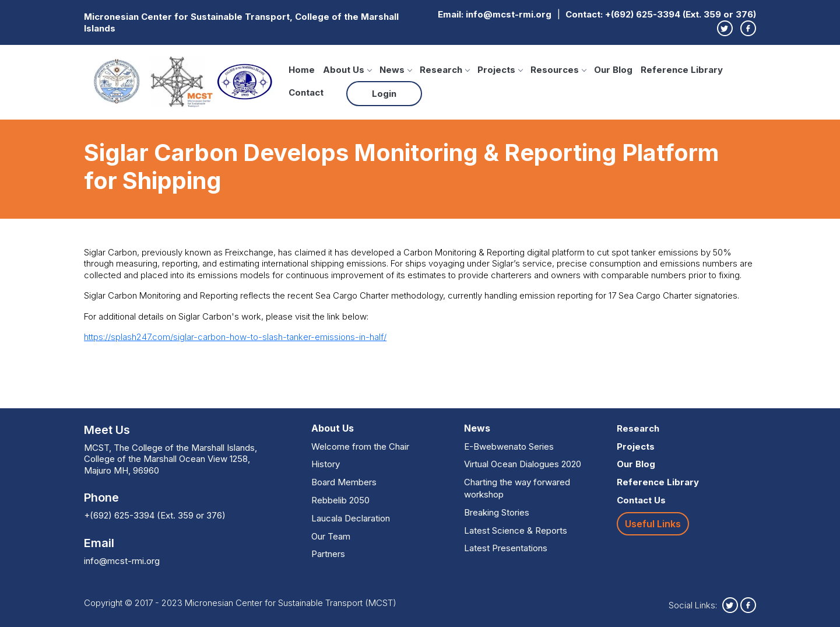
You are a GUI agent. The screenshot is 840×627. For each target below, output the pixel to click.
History (326, 464)
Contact (306, 92)
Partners (328, 554)
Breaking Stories (497, 512)
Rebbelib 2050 (340, 500)
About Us (347, 70)
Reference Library (682, 70)
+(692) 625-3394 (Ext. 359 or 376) (681, 14)
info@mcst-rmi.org (509, 14)
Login (384, 94)
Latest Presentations (506, 548)
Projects (500, 70)
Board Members (344, 482)
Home (302, 70)
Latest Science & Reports (516, 530)
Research (444, 70)
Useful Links (653, 524)
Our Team (331, 536)
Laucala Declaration (351, 518)
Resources (558, 70)
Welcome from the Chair (360, 446)
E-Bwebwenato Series (509, 446)
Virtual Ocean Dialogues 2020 (523, 464)
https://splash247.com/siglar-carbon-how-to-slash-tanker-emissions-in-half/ (235, 337)
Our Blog (613, 70)
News (396, 70)
